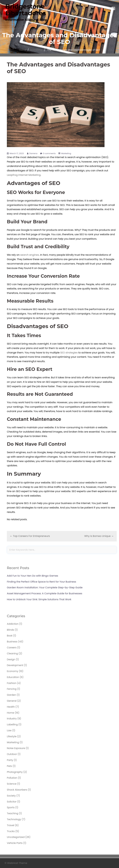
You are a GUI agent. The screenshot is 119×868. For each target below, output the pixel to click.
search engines (30, 255)
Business (12, 642)
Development (15, 665)
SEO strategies (69, 353)
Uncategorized (16, 837)
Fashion (12, 683)
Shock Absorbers (17, 790)
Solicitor (12, 802)
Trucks (11, 831)
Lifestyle (12, 736)
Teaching (13, 813)
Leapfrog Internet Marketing (24, 175)
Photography (15, 772)
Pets (9, 766)
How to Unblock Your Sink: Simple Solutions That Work (39, 599)
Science (12, 784)
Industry (12, 719)
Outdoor (12, 754)
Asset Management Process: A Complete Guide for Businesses (45, 593)
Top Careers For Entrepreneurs (31, 536)
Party (10, 760)
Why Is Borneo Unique (97, 536)
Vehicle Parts (15, 843)
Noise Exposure (16, 748)
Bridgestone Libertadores (26, 10)
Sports (11, 807)
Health (11, 707)
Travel (11, 825)
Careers (12, 648)
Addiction (13, 624)
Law (9, 730)
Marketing (36, 50)
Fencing (12, 689)
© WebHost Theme (16, 863)
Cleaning (12, 653)
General (12, 701)
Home (23, 50)
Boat (10, 636)
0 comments (49, 153)
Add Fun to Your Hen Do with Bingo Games (32, 576)
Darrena (33, 153)
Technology (14, 819)
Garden (11, 695)
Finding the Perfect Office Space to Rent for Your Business (41, 582)
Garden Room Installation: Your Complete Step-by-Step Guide (45, 587)
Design (11, 659)
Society (11, 796)
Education (13, 677)
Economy (13, 671)
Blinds (10, 630)
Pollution (12, 778)
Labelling (12, 725)
